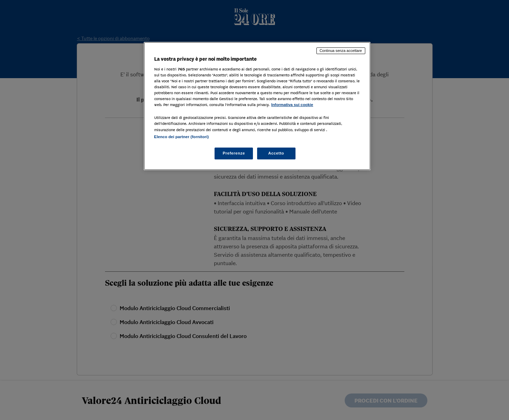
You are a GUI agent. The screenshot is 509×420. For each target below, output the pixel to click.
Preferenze (234, 153)
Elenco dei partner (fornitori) (182, 137)
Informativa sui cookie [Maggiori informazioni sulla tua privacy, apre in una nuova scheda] (292, 105)
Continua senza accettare (341, 51)
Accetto (276, 153)
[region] (257, 106)
